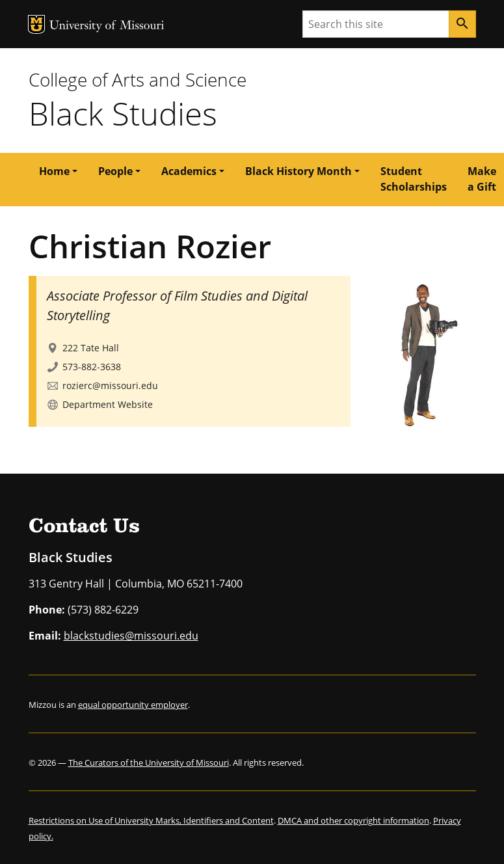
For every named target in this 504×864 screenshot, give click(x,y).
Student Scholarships (414, 179)
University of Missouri (107, 26)
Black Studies (123, 113)
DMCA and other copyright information (353, 820)
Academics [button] (189, 171)
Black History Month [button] (298, 171)
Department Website (108, 404)
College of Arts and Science (138, 79)
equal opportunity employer (133, 705)
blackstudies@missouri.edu (131, 636)
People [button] (115, 171)
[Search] (462, 24)
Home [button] (54, 171)
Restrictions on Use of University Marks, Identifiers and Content (151, 820)
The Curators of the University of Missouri (149, 763)
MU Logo (36, 24)
